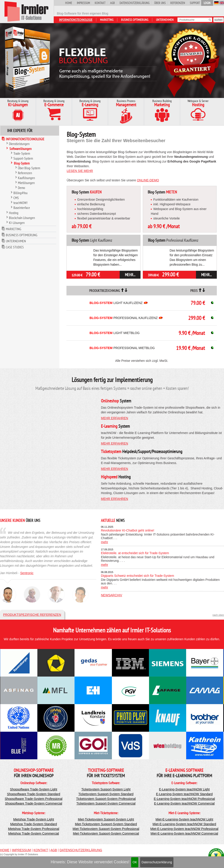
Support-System (23, 158)
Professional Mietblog (122, 348)
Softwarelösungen (20, 149)
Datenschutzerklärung (157, 862)
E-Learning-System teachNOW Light (184, 789)
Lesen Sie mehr (80, 171)
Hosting (14, 213)
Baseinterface (22, 208)
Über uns (160, 3)
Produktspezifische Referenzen (32, 615)
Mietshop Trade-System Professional (34, 829)
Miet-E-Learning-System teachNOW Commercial (184, 833)
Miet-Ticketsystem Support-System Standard (106, 824)
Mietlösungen (26, 183)
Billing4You (20, 193)
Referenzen (178, 3)
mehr (105, 542)
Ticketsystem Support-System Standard (106, 794)
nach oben (218, 615)
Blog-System (22, 163)
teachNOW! (20, 203)
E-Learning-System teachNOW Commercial (184, 803)
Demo (21, 188)
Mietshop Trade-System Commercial (34, 833)
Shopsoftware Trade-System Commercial (33, 803)
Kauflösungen (26, 178)
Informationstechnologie (76, 20)
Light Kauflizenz (116, 303)
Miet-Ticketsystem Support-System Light (106, 819)
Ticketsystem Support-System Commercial (106, 803)
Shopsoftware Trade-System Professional (34, 799)
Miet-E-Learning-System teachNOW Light (184, 819)
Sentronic (27, 573)
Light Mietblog (115, 333)
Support (195, 3)
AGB (112, 3)
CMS (16, 198)
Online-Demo (148, 180)
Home (69, 3)
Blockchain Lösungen (22, 218)
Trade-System (22, 153)
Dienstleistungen (19, 144)
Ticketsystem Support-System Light (106, 789)
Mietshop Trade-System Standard (34, 824)
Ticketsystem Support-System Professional (106, 799)
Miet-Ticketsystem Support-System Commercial (106, 833)
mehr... (130, 275)
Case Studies (15, 247)
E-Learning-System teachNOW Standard (184, 794)
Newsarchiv (112, 595)
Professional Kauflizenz (124, 318)
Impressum (83, 3)
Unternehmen (165, 20)
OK (135, 862)
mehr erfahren (114, 418)
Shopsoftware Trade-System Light (34, 789)
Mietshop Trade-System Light (34, 819)
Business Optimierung (135, 20)
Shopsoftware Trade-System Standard (33, 794)
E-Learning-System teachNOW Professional (184, 799)
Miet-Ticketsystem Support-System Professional (106, 829)
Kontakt (100, 3)
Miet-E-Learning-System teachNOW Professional (184, 829)
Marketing (107, 20)
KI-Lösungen (17, 223)
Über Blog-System (29, 168)
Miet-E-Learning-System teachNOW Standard (184, 824)
